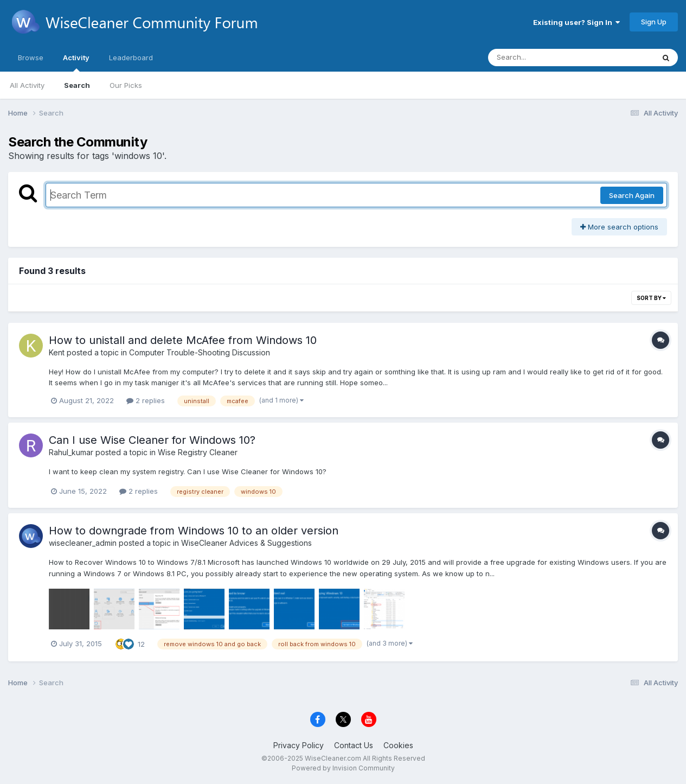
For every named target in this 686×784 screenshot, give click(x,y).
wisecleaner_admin (83, 543)
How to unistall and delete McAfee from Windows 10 (183, 340)
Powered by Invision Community (343, 768)
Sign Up (654, 22)
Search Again (632, 195)
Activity (76, 62)
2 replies (146, 400)
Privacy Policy (299, 745)
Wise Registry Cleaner (198, 452)
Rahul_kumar (71, 452)
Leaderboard (131, 58)
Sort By (651, 298)
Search (77, 85)
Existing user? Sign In (576, 22)
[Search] (541, 58)
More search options (619, 227)
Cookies (398, 745)
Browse (31, 58)
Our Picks (126, 85)
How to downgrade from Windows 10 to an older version (194, 531)
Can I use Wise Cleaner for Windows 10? (152, 440)
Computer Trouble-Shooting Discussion (200, 352)
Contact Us (354, 745)
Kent (57, 352)
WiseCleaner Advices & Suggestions (246, 543)
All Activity (27, 85)
